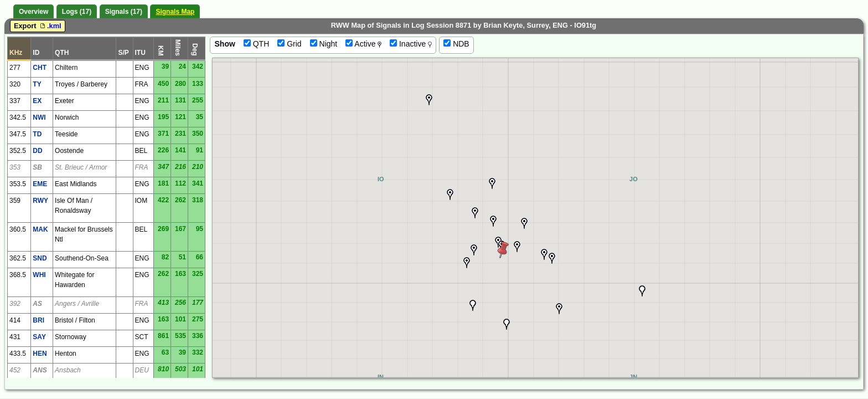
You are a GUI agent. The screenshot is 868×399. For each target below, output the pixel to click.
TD (37, 134)
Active (363, 44)
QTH (256, 44)
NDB (456, 44)
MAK (40, 229)
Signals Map (175, 12)
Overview (33, 12)
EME (40, 184)
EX (37, 101)
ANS (40, 370)
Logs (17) (77, 12)
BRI (38, 320)
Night (324, 44)
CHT (40, 68)
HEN (40, 354)
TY (37, 84)
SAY (39, 337)
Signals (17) (124, 12)
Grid (289, 44)
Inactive (411, 44)
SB (37, 167)
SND (40, 258)
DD (37, 151)
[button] (559, 309)
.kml (50, 26)
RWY (40, 201)
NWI (39, 117)
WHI (39, 275)
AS (37, 304)
